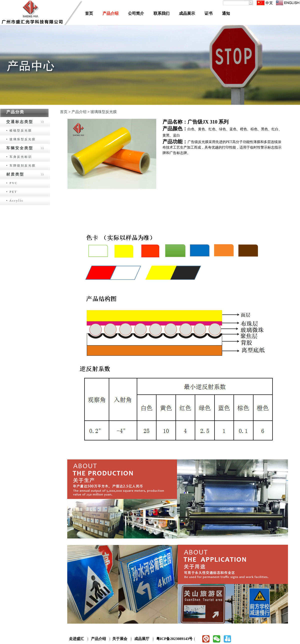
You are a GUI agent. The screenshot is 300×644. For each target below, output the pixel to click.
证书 (208, 13)
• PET (12, 192)
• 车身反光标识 (19, 157)
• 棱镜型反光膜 (19, 131)
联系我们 (161, 13)
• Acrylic (15, 201)
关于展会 (120, 639)
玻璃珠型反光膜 (104, 112)
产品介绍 (110, 13)
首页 (89, 13)
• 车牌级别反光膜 (21, 166)
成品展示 (187, 13)
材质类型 (15, 174)
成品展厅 (142, 639)
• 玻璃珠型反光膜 (21, 139)
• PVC (12, 183)
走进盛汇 (76, 639)
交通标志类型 (20, 122)
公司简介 (136, 13)
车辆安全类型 (20, 148)
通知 (226, 13)
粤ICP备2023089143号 (174, 639)
